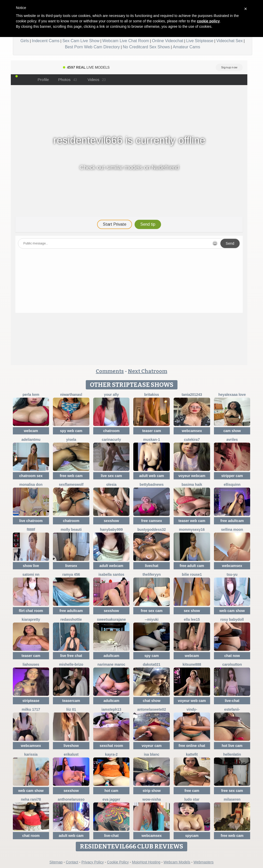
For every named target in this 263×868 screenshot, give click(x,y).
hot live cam (232, 746)
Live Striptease (200, 41)
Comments (110, 371)
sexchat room (111, 746)
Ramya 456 (71, 574)
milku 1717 (31, 709)
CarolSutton (232, 664)
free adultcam (232, 521)
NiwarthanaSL (71, 395)
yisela (71, 440)
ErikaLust (71, 754)
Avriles (232, 440)
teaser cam (152, 431)
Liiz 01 (71, 709)
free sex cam (152, 611)
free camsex (152, 521)
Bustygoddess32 (152, 529)
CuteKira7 (192, 440)
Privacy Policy (93, 862)
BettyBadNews (152, 485)
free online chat (192, 746)
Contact (72, 862)
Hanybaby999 (111, 529)
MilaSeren (232, 799)
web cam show (232, 611)
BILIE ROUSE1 (192, 574)
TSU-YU (232, 574)
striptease (31, 701)
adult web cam (152, 476)
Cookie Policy (118, 862)
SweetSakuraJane (111, 619)
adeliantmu (31, 440)
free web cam (71, 476)
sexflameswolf (71, 485)
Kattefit (192, 754)
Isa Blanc (152, 754)
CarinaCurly (111, 440)
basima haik (192, 485)
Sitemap (56, 862)
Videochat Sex (229, 41)
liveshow (71, 746)
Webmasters (203, 862)
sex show (192, 611)
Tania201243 (192, 395)
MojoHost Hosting (146, 862)
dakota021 (152, 664)
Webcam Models (177, 862)
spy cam (152, 656)
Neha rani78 (31, 799)
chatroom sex (31, 476)
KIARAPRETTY (31, 619)
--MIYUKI (152, 619)
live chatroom (31, 521)
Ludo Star (192, 799)
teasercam (71, 701)
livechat (152, 566)
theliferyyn (152, 574)
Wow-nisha (152, 799)
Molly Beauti (71, 529)
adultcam (111, 656)
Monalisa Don (31, 485)
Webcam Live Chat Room (126, 41)
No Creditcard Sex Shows (146, 47)
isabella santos (111, 574)
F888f (31, 529)
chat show (152, 701)
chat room (31, 836)
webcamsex (192, 431)
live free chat (71, 656)
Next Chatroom (148, 371)
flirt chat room (31, 611)
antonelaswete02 (152, 709)
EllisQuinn (232, 485)
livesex (71, 566)
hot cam (111, 791)
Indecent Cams (46, 41)
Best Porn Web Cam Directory (92, 47)
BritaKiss (152, 395)
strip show (152, 791)
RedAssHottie (71, 619)
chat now (232, 656)
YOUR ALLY (111, 395)
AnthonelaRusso (71, 799)
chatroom (111, 431)
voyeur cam (152, 746)
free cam (192, 791)
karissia (31, 754)
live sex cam (111, 476)
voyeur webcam (192, 476)
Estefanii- (232, 709)
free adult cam (192, 566)
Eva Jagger (111, 799)
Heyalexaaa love (232, 395)
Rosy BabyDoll (232, 619)
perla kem (31, 395)
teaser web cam (192, 521)
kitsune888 (192, 664)
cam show (232, 431)
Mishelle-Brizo (71, 664)
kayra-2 (111, 754)
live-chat (232, 701)
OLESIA (111, 485)
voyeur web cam (192, 701)
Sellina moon (232, 529)
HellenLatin (232, 754)
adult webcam (111, 566)
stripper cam (232, 476)
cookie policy (208, 21)
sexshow (111, 521)
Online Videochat (168, 41)
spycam (192, 836)
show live (31, 566)
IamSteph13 (111, 709)
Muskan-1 (152, 440)
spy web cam (71, 431)
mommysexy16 (192, 529)
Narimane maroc (111, 664)
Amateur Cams (187, 47)
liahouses (31, 664)
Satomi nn (31, 574)
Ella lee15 (192, 619)
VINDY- (192, 709)
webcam (31, 431)
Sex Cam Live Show (81, 41)
